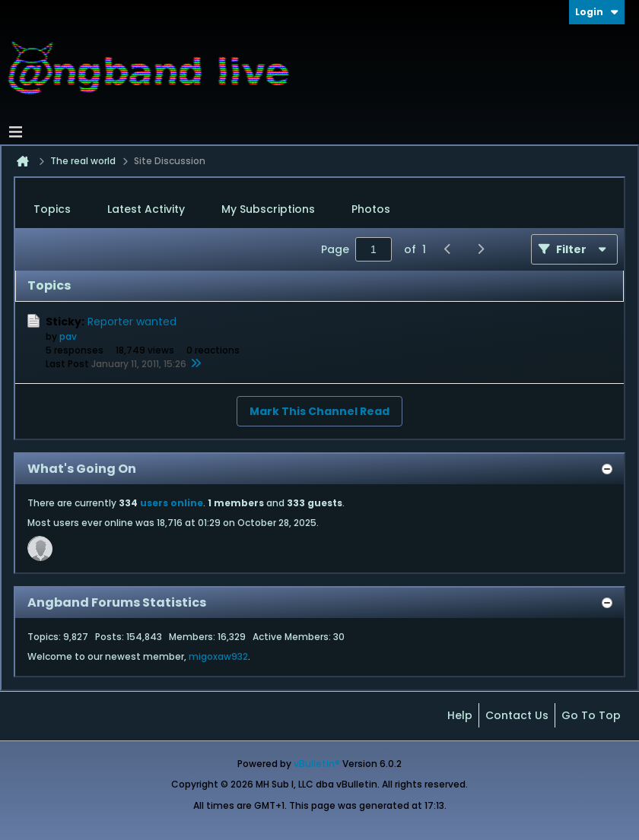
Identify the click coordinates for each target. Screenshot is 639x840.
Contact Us (517, 715)
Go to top (591, 715)
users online (172, 503)
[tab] (52, 210)
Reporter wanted (132, 322)
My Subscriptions (268, 209)
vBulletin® (317, 764)
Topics (52, 209)
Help (460, 715)
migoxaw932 (218, 656)
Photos (371, 209)
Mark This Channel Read (319, 411)
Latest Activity (146, 209)
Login (597, 12)
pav (68, 336)
